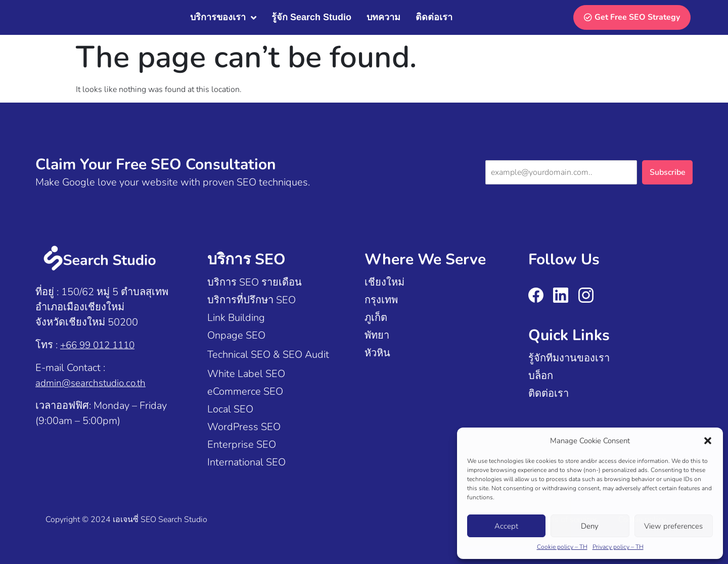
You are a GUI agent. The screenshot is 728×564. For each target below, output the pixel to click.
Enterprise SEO (242, 444)
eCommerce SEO (245, 391)
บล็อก (541, 376)
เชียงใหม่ (384, 282)
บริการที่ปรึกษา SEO (252, 300)
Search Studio (183, 520)
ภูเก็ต (376, 318)
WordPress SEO (244, 427)
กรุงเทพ (381, 300)
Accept (506, 526)
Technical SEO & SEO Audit (268, 355)
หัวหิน (377, 353)
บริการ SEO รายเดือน (255, 282)
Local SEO (230, 409)
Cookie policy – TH (562, 547)
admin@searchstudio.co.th (94, 383)
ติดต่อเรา (549, 393)
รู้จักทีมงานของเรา (569, 358)
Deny (590, 526)
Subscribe (668, 172)
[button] (708, 441)
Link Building (236, 318)
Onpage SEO (236, 335)
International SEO (246, 462)
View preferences (673, 526)
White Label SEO (246, 374)
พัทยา (377, 335)
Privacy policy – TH (618, 547)
